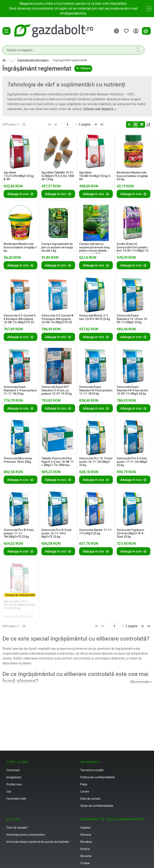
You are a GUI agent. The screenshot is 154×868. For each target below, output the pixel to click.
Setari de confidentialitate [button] (97, 806)
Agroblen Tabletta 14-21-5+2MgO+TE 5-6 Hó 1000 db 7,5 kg (58, 176)
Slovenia (86, 856)
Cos (9, 792)
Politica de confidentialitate (98, 777)
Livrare (85, 792)
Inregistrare (14, 777)
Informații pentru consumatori (26, 835)
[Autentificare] (137, 31)
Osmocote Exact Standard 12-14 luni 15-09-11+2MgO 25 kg (132, 319)
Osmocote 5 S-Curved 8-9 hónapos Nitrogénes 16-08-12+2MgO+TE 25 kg (58, 321)
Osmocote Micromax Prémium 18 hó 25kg (18, 460)
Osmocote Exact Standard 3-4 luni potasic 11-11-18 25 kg (20, 390)
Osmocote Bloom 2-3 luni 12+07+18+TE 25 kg (95, 317)
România (86, 842)
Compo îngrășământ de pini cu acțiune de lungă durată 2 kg (57, 247)
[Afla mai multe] (140, 682)
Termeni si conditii (92, 770)
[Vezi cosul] (146, 31)
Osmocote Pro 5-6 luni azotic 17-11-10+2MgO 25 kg (132, 462)
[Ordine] (148, 124)
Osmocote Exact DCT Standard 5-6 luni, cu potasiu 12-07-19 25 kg (57, 390)
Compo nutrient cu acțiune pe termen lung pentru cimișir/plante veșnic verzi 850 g (94, 249)
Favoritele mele (16, 799)
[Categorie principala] (4, 61)
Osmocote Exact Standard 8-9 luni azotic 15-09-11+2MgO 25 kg (133, 390)
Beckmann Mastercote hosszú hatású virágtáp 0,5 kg (132, 176)
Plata (84, 784)
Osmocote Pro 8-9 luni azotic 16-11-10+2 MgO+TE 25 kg (56, 533)
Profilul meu (14, 784)
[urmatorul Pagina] (95, 124)
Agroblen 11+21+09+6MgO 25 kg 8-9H (19, 176)
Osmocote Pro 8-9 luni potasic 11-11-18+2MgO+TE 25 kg (19, 533)
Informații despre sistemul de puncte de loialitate (38, 842)
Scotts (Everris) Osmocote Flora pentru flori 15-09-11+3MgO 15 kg (132, 249)
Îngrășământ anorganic (33, 60)
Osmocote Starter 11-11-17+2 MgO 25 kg (96, 532)
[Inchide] (149, 9)
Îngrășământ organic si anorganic (12, 61)
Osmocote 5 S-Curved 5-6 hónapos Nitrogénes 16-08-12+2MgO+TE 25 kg (20, 321)
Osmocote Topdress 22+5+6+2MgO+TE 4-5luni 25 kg (130, 533)
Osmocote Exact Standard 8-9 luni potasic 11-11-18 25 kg (96, 390)
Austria (85, 849)
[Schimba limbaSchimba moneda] (117, 31)
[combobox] (73, 50)
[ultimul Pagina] (102, 124)
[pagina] (67, 124)
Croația (85, 863)
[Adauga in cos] (20, 194)
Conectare (13, 770)
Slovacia (86, 835)
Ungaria (85, 828)
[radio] (129, 124)
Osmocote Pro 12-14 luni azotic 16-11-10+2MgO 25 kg (96, 462)
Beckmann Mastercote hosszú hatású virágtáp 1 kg (20, 247)
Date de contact (90, 799)
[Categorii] (6, 31)
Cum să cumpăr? (17, 828)
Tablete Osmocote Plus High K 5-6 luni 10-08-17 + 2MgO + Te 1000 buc (57, 462)
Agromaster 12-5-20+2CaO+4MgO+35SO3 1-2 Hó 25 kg (20, 605)
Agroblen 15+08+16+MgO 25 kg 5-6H (95, 176)
